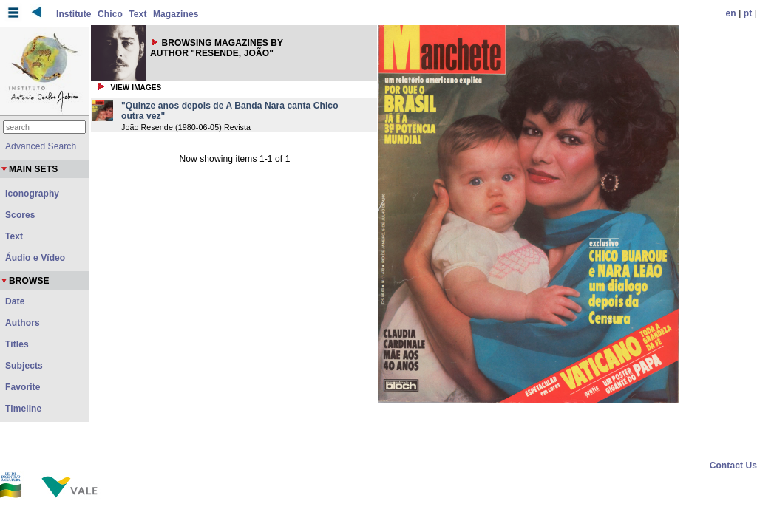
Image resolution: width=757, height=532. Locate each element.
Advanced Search (41, 146)
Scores (20, 215)
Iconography (32, 194)
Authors (23, 323)
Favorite (23, 387)
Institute (74, 14)
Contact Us (733, 465)
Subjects (24, 366)
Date (15, 301)
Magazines (176, 14)
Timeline (23, 409)
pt (748, 13)
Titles (17, 344)
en (731, 13)
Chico (110, 14)
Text (138, 14)
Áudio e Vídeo (35, 258)
